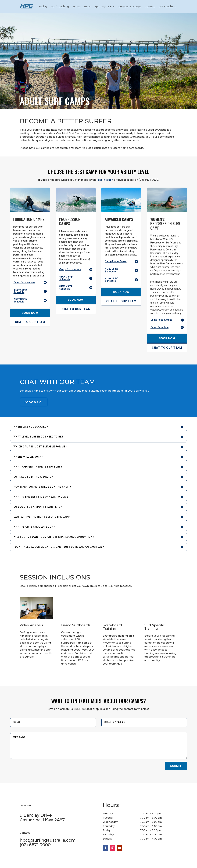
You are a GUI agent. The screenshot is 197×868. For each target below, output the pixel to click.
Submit (176, 766)
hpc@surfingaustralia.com (48, 840)
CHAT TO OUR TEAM (30, 322)
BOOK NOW (30, 313)
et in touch (106, 180)
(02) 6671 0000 (35, 845)
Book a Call (34, 402)
